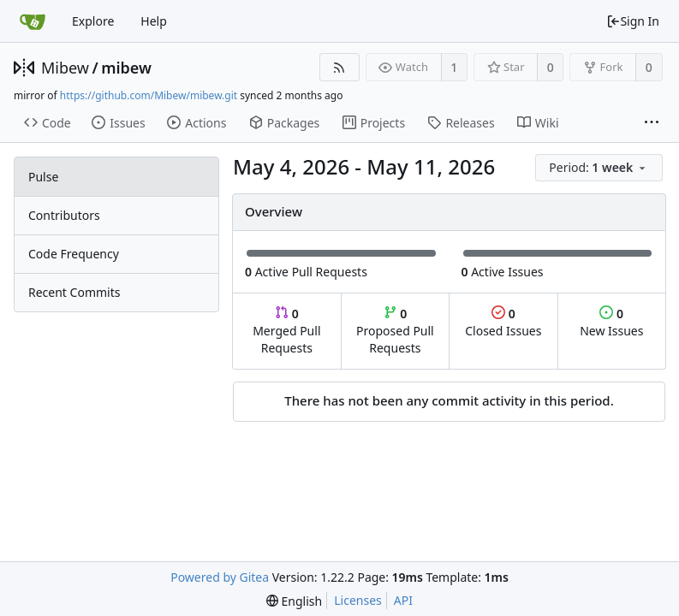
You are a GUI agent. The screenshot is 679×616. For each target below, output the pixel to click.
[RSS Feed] (339, 67)
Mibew (65, 68)
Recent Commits (74, 292)
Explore (93, 21)
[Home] (33, 21)
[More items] (652, 123)
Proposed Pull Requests (395, 331)
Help (154, 21)
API (403, 600)
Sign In (633, 21)
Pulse (43, 177)
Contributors (64, 215)
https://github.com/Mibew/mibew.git (149, 95)
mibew (126, 68)
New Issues (611, 322)
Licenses (358, 600)
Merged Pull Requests (286, 331)
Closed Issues (503, 322)
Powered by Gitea (220, 577)
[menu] (600, 168)
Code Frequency (74, 254)
